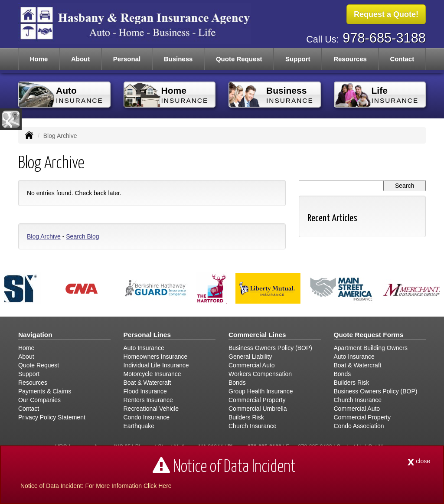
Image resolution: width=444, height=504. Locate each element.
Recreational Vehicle (151, 409)
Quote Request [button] (239, 59)
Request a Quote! (386, 14)
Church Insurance (253, 426)
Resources (33, 383)
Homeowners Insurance (156, 357)
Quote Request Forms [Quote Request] (369, 335)
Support (29, 374)
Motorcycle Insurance (152, 374)
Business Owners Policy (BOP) (270, 348)
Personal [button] (127, 59)
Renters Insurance (148, 400)
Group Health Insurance (261, 391)
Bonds (237, 383)
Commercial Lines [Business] (257, 335)
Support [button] (298, 59)
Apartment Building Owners (371, 348)
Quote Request (39, 365)
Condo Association (359, 426)
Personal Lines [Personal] (147, 335)
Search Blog (82, 236)
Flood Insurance (145, 391)
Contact (402, 59)
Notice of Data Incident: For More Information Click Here (96, 486)
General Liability (250, 357)
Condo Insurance (147, 417)
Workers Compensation (260, 374)
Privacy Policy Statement (52, 417)
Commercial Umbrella (258, 409)
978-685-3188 (384, 38)
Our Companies (39, 400)
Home (39, 59)
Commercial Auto (252, 365)
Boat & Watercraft (147, 383)
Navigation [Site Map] (35, 335)
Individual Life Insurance (156, 365)
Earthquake (139, 426)
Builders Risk (246, 417)
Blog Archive (44, 236)
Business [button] (178, 59)
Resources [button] (350, 59)
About (80, 59)
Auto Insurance (144, 348)
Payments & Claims (45, 391)
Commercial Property (257, 400)
